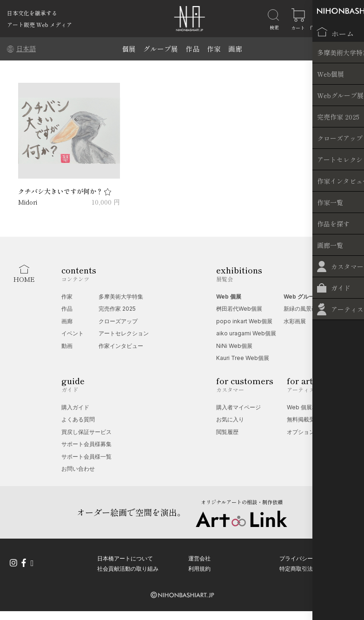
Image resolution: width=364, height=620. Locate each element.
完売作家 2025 (117, 309)
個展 (129, 49)
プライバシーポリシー (307, 557)
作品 (192, 49)
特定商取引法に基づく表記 (313, 567)
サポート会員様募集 (86, 444)
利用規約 (199, 567)
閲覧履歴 (227, 432)
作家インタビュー (121, 346)
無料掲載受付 (304, 419)
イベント (73, 333)
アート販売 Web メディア (40, 24)
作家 (214, 49)
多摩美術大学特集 (121, 297)
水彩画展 (295, 321)
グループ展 (161, 49)
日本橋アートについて (125, 557)
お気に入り (230, 419)
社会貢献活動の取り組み (128, 567)
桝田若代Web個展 (239, 309)
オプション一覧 (306, 432)
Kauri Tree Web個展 (243, 358)
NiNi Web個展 (234, 346)
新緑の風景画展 (303, 309)
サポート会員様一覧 (86, 457)
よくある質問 (78, 419)
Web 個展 (229, 297)
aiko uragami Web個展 (246, 333)
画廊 (235, 49)
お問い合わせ (78, 469)
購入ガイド (75, 407)
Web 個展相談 (305, 407)
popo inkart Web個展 (244, 321)
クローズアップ (118, 321)
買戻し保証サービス (86, 432)
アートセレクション (124, 333)
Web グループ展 (304, 297)
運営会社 (199, 557)
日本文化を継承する (32, 13)
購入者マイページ (238, 407)
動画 (67, 346)
